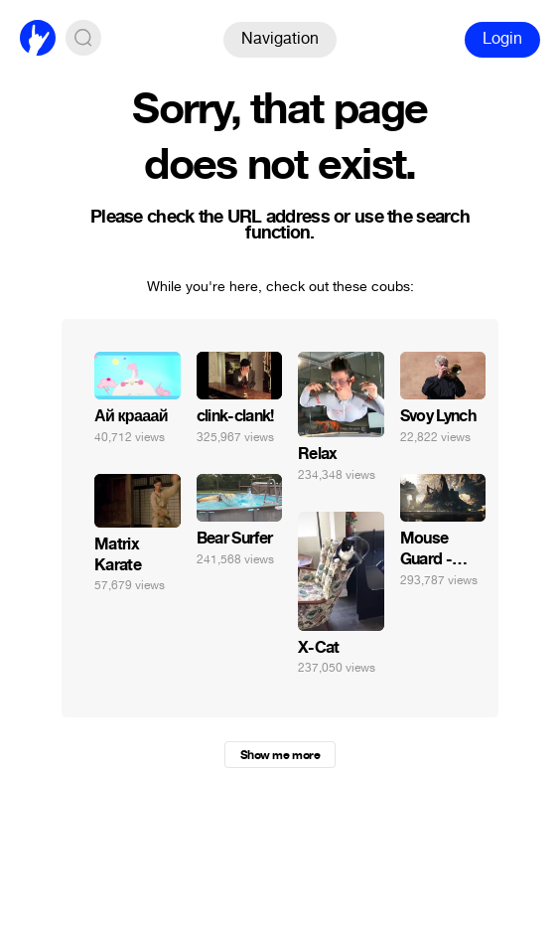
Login (502, 38)
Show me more (280, 755)
